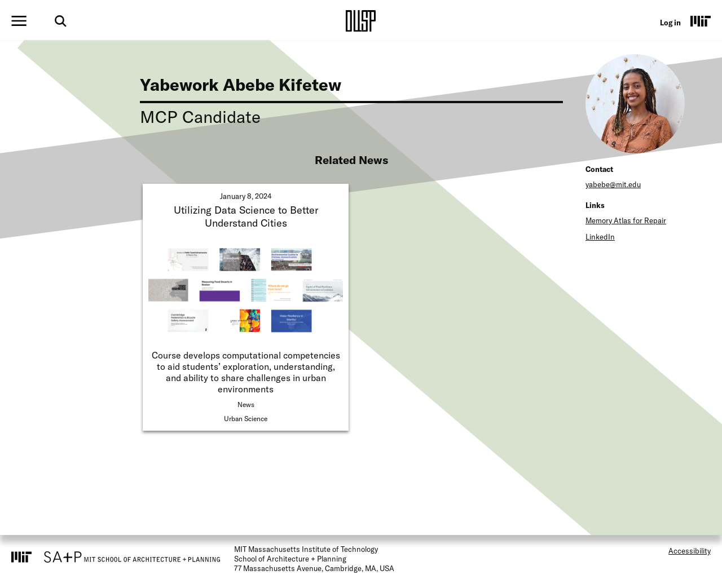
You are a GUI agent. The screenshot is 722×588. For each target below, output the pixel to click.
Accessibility (690, 551)
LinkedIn (600, 237)
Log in (670, 23)
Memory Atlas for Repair (626, 220)
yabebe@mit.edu (613, 184)
